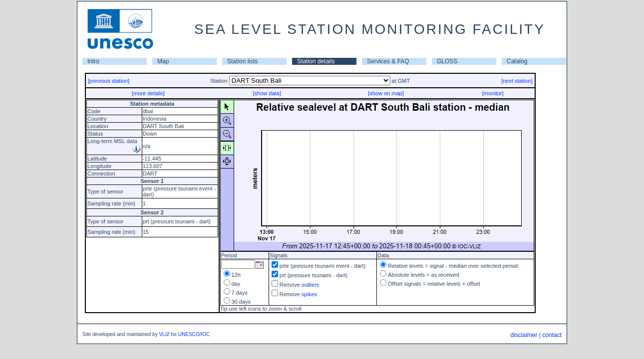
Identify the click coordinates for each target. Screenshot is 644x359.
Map (163, 61)
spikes (309, 294)
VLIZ (164, 334)
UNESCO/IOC (194, 334)
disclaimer (524, 335)
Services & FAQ (388, 61)
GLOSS (447, 61)
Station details (316, 61)
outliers (310, 285)
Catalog (517, 61)
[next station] (517, 81)
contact (552, 335)
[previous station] (109, 81)
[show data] (267, 93)
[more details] (148, 93)
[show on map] (386, 93)
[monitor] (493, 93)
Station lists (242, 61)
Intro (93, 61)
